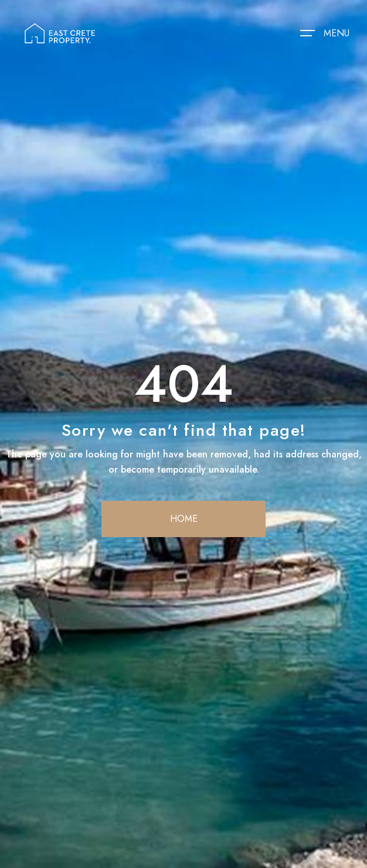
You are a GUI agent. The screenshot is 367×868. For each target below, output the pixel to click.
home (184, 519)
